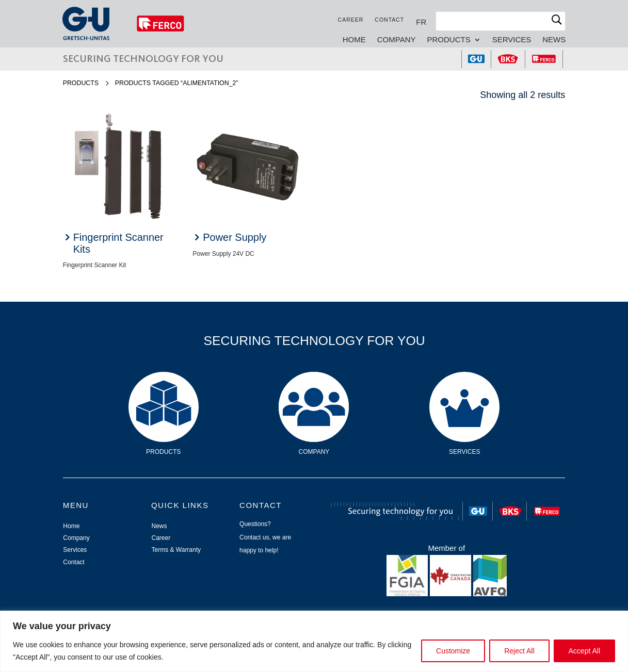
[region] (314, 641)
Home (354, 40)
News (553, 40)
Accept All (584, 651)
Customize (453, 651)
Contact (389, 20)
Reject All (519, 651)
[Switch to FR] (421, 22)
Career (350, 20)
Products (448, 40)
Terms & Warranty (176, 550)
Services (511, 40)
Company (396, 40)
